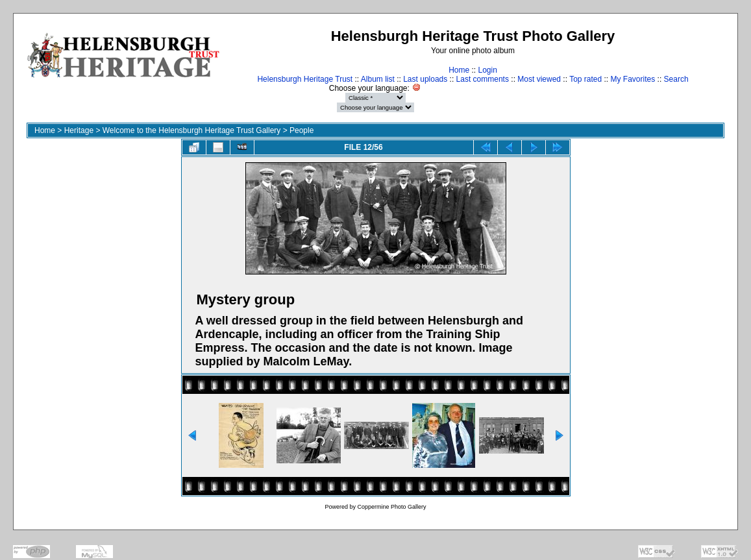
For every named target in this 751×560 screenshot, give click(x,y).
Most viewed (539, 79)
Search (676, 79)
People (302, 130)
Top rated (585, 79)
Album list (378, 79)
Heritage (79, 130)
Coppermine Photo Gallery (391, 507)
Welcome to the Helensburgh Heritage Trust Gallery (192, 130)
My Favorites (633, 79)
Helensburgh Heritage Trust (305, 79)
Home (459, 70)
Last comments (483, 79)
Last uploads (425, 79)
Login (487, 70)
